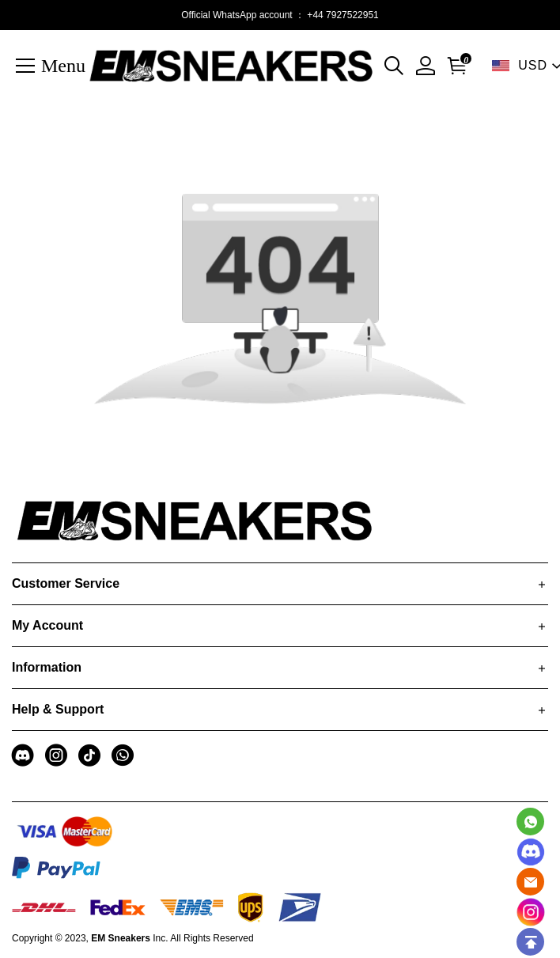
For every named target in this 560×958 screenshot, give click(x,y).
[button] (394, 66)
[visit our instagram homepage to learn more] (56, 755)
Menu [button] (63, 65)
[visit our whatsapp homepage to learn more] (123, 755)
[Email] (530, 882)
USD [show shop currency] (533, 65)
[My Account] (426, 66)
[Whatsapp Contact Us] (530, 822)
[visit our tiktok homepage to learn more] (89, 755)
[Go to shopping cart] (454, 66)
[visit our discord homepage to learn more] (23, 755)
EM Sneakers (121, 938)
